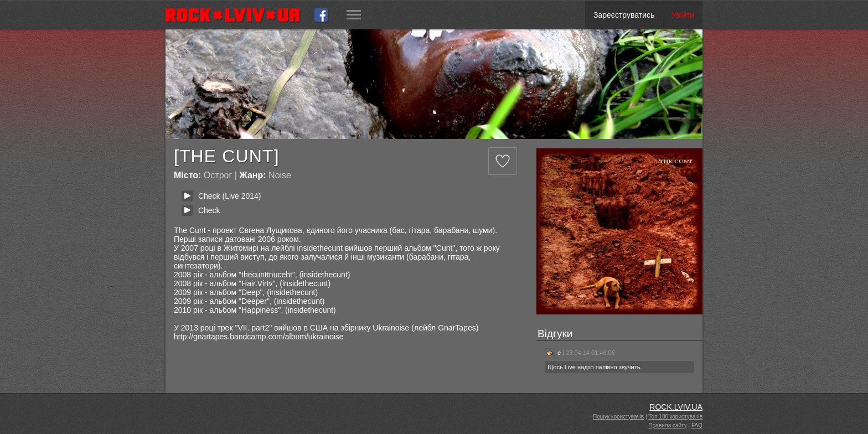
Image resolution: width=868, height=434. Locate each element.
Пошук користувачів (618, 417)
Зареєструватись (624, 15)
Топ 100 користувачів (675, 417)
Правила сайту (668, 425)
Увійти (683, 15)
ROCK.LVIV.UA (676, 407)
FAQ (697, 425)
